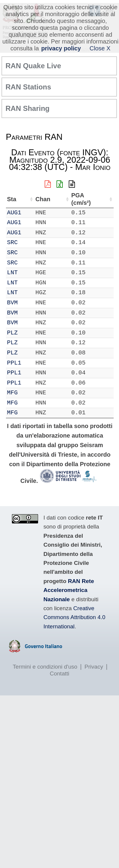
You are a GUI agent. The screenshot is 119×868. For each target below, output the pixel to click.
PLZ (12, 333)
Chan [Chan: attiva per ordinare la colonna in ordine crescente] (43, 199)
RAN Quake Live (33, 66)
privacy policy (61, 48)
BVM (12, 303)
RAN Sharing (28, 108)
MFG (12, 393)
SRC (12, 242)
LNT (12, 273)
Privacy (94, 667)
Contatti (59, 674)
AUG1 (14, 213)
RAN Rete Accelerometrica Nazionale (69, 590)
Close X (100, 48)
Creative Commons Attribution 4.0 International (74, 617)
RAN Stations (28, 87)
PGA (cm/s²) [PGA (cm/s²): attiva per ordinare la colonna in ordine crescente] (81, 199)
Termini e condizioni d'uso (45, 667)
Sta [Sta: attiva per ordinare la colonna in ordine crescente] (12, 199)
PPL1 (14, 363)
